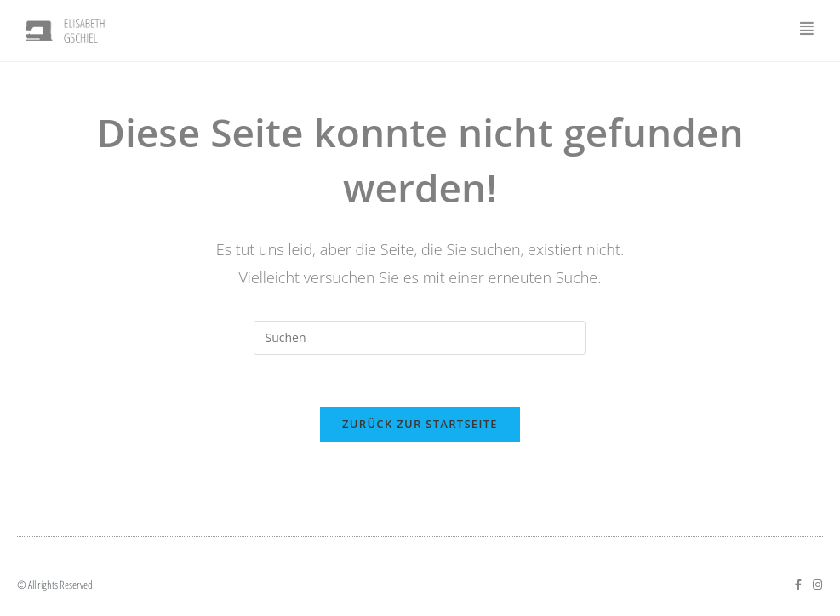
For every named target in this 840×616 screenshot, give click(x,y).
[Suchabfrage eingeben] (420, 338)
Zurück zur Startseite (420, 424)
